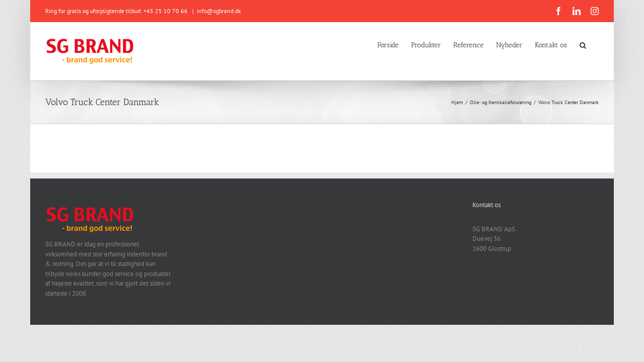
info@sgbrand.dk (219, 11)
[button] (595, 44)
